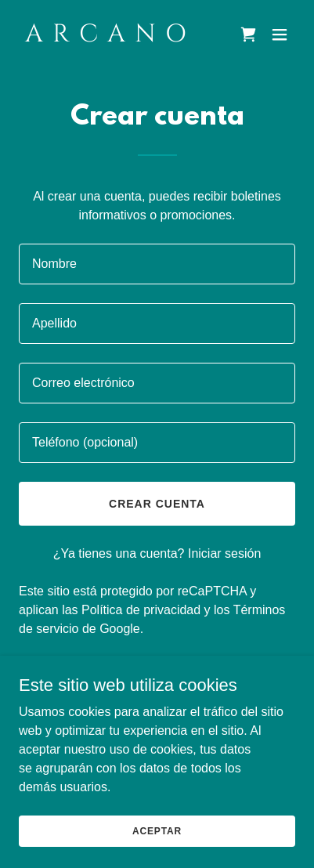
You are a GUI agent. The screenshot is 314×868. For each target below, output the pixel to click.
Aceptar (157, 830)
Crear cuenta (157, 504)
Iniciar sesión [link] (224, 553)
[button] (280, 34)
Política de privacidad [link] (141, 610)
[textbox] (157, 264)
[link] (115, 37)
